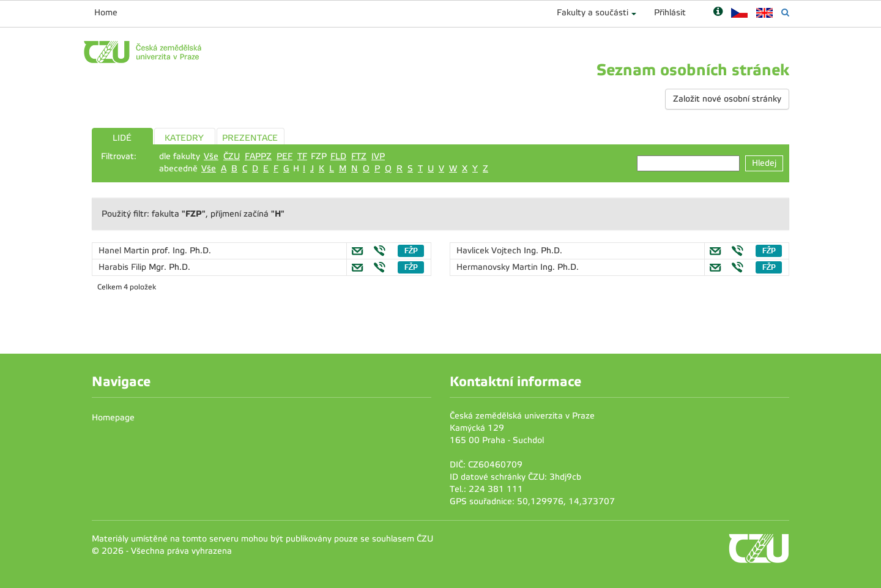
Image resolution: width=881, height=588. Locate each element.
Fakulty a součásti (593, 13)
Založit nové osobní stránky (727, 99)
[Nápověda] (718, 13)
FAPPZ (258, 156)
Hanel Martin (125, 251)
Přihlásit (670, 13)
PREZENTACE (250, 138)
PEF (284, 156)
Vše (211, 156)
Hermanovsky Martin (498, 267)
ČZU (232, 156)
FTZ (359, 156)
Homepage (113, 418)
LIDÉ (122, 138)
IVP (378, 156)
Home (106, 13)
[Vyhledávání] (785, 13)
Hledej (764, 163)
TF (302, 156)
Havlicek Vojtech (490, 251)
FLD (338, 156)
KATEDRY (184, 138)
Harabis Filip (124, 267)
